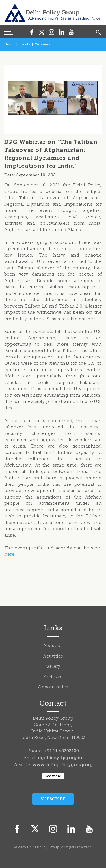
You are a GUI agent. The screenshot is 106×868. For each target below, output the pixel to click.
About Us (53, 646)
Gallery (53, 667)
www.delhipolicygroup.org (63, 765)
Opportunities (53, 687)
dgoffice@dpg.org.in (60, 758)
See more (53, 776)
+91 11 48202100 (61, 751)
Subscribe (53, 799)
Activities (53, 657)
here (9, 555)
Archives (53, 677)
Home (9, 44)
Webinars (42, 44)
